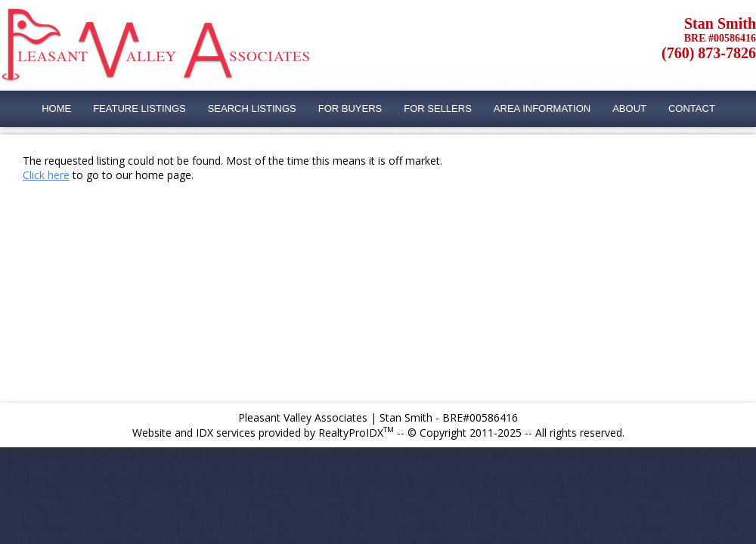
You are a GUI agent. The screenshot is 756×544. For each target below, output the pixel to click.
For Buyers (350, 108)
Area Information (542, 108)
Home (56, 108)
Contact (692, 108)
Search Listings (252, 108)
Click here (46, 175)
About (629, 108)
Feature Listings (139, 108)
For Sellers (438, 108)
